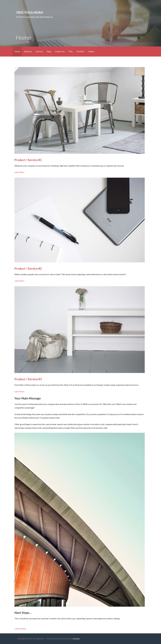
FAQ (70, 51)
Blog (49, 51)
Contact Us (60, 51)
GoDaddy (76, 639)
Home (17, 51)
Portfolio (80, 51)
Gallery (91, 51)
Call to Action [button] (20, 629)
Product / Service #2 (28, 268)
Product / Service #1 (28, 160)
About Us (28, 51)
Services (39, 51)
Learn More (19, 172)
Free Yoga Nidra (30, 12)
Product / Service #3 (28, 379)
